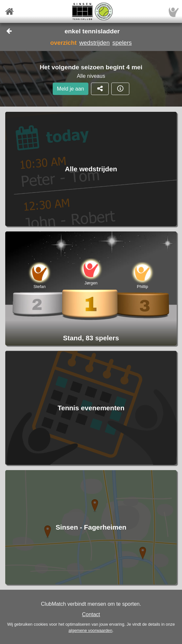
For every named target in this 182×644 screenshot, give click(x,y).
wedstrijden (94, 43)
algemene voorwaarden (90, 630)
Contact (91, 614)
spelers (122, 43)
